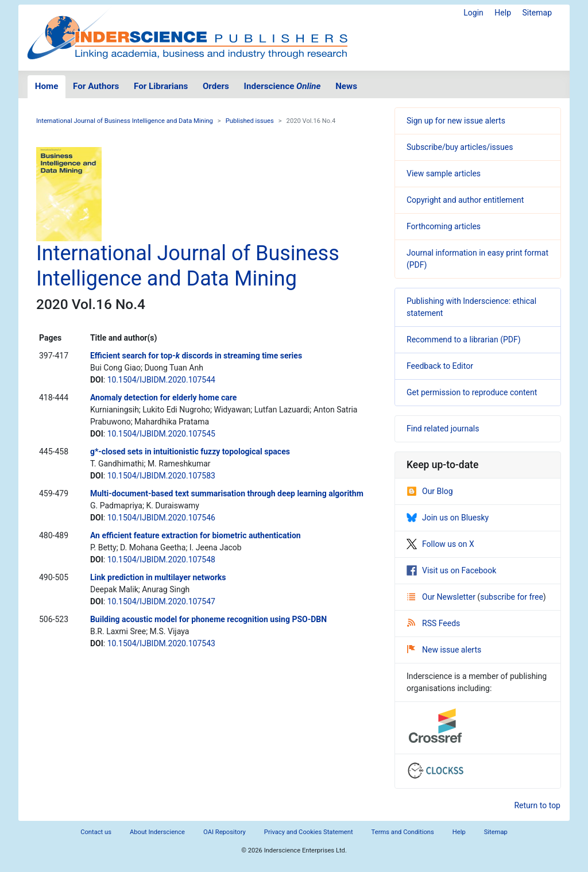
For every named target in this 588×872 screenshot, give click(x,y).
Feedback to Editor (440, 366)
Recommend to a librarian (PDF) (464, 339)
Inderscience (283, 86)
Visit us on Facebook (451, 570)
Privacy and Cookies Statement (309, 832)
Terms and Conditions (403, 832)
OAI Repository (225, 832)
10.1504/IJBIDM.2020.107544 (161, 380)
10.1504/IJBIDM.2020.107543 (161, 643)
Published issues (250, 121)
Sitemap (537, 13)
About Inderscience (157, 832)
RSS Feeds (434, 623)
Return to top (537, 805)
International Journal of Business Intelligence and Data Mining (125, 121)
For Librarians (161, 86)
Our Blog (430, 491)
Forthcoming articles (444, 226)
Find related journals (443, 429)
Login (473, 13)
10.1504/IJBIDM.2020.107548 (161, 560)
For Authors (96, 86)
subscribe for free (512, 597)
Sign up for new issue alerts (456, 121)
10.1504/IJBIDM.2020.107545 (161, 434)
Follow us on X (440, 544)
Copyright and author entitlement (465, 200)
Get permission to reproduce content (472, 392)
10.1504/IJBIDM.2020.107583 (161, 476)
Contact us (96, 832)
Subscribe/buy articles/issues (460, 147)
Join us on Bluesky (448, 518)
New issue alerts (444, 650)
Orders (216, 86)
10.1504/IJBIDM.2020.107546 (161, 518)
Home (47, 86)
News (346, 86)
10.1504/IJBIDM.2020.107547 (161, 601)
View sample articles (444, 173)
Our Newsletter (442, 597)
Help (503, 13)
